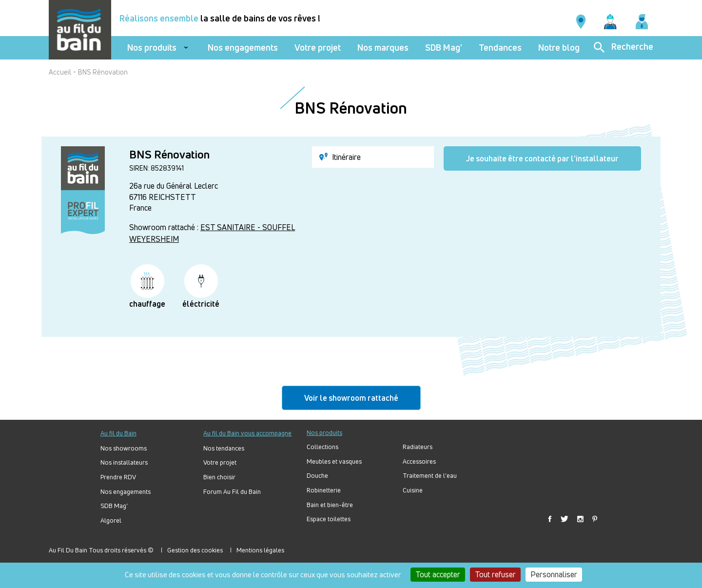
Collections (322, 447)
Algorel (111, 520)
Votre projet (318, 48)
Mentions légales (260, 550)
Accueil (60, 72)
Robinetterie (324, 490)
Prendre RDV (118, 477)
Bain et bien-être (330, 505)
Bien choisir (219, 477)
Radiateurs (418, 447)
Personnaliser (554, 574)
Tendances (500, 48)
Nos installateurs (124, 462)
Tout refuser (495, 574)
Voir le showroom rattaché (351, 398)
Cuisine (413, 490)
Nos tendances (224, 448)
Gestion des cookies (195, 550)
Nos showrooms (124, 448)
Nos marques (383, 48)
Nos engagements (243, 48)
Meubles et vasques (334, 461)
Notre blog (559, 48)
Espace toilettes (329, 519)
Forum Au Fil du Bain (232, 492)
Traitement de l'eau (430, 476)
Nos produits (152, 48)
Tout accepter (438, 574)
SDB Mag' (444, 48)
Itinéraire (340, 157)
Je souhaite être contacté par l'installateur (542, 158)
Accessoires (419, 461)
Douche (317, 476)
